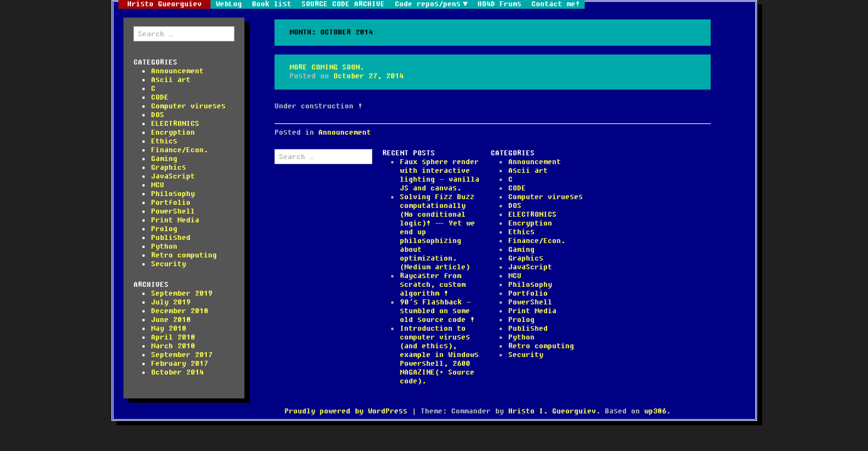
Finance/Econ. (180, 150)
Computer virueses (188, 106)
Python (164, 246)
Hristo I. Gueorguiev (552, 411)
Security (169, 264)
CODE (160, 97)
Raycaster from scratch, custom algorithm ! (433, 285)
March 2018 (173, 346)
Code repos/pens (428, 4)
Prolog (164, 229)
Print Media (175, 220)
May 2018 (169, 329)
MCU (158, 185)
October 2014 (177, 372)
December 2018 (180, 311)
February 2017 (180, 364)
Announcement (177, 71)
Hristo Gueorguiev (165, 4)
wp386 (655, 411)
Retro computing (184, 255)
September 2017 (182, 355)
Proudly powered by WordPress (346, 411)
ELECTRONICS (175, 124)
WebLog (229, 4)
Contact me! (556, 4)
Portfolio (171, 203)
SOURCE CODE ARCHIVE (343, 4)
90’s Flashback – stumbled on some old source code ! (437, 311)
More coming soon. (327, 67)
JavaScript (173, 176)
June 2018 (171, 320)
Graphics (169, 168)
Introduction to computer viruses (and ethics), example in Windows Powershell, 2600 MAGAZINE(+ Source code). (439, 355)
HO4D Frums (499, 4)
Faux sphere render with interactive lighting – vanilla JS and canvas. (440, 175)
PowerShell (173, 211)
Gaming (164, 159)
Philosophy (173, 194)
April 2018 (173, 337)
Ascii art (171, 80)
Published (171, 238)
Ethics (164, 141)
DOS (158, 115)
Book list (272, 4)
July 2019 (171, 302)
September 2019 (182, 293)
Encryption (173, 132)
